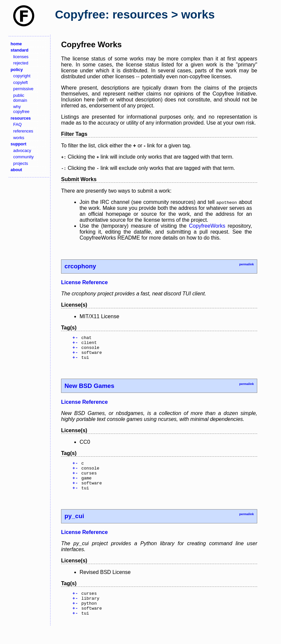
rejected (21, 63)
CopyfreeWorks (207, 226)
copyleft (20, 82)
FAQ (18, 124)
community (23, 157)
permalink (246, 264)
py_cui (74, 527)
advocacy (22, 151)
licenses (21, 57)
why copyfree (21, 109)
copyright (22, 76)
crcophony (80, 266)
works (19, 138)
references (23, 131)
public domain (20, 98)
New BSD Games (89, 391)
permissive (23, 89)
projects (21, 163)
